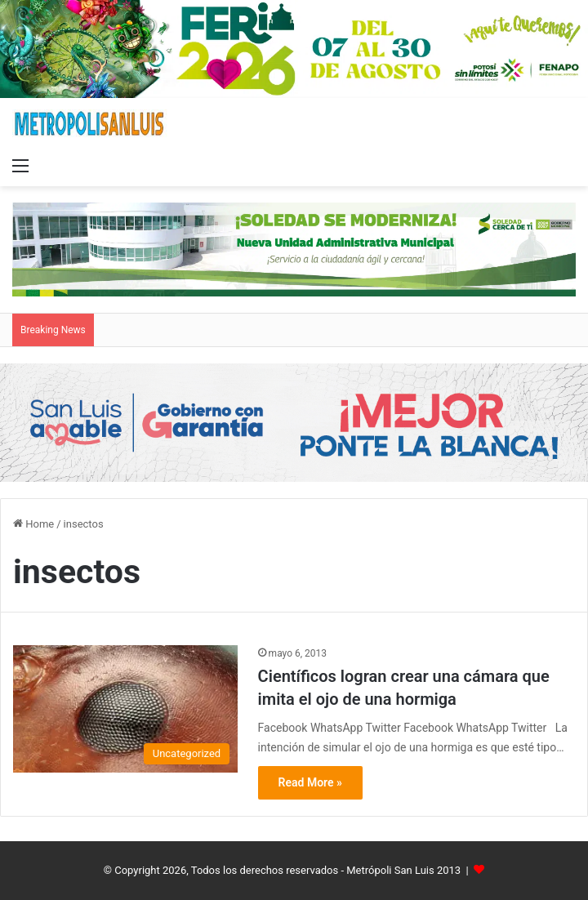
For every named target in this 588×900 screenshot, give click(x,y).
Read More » (310, 782)
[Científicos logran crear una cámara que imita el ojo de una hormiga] (125, 709)
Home (33, 524)
